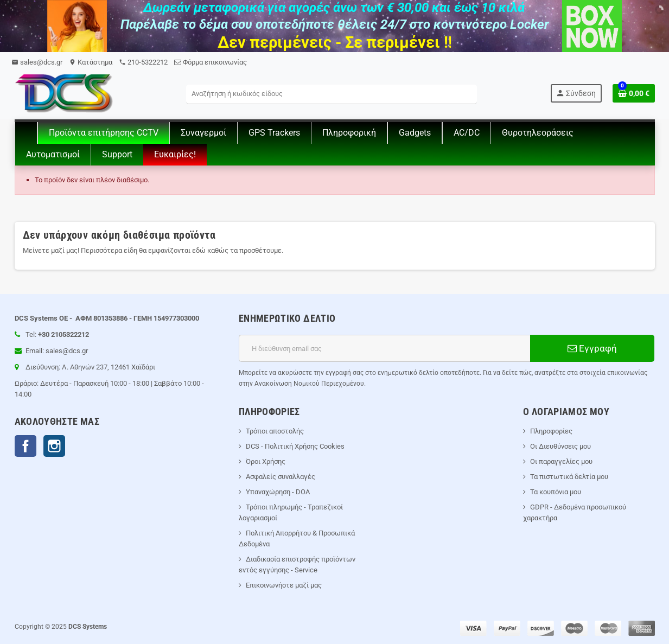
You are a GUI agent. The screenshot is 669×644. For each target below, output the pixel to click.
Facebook (26, 446)
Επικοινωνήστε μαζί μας (284, 585)
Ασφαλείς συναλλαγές (281, 477)
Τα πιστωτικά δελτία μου (569, 477)
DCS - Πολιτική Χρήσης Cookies (295, 446)
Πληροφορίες (551, 431)
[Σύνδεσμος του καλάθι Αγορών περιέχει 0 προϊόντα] (634, 93)
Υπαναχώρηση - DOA (278, 492)
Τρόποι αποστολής (275, 431)
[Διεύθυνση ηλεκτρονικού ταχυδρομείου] (384, 348)
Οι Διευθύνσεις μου (560, 446)
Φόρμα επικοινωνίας (211, 62)
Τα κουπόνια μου (556, 492)
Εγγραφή (592, 348)
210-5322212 (143, 62)
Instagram (54, 446)
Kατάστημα (91, 62)
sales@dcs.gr (37, 62)
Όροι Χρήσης (266, 461)
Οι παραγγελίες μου (561, 461)
